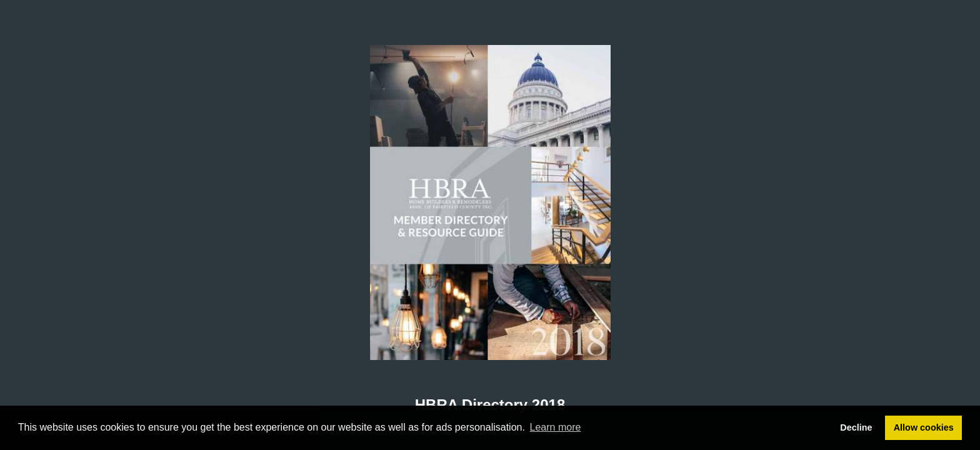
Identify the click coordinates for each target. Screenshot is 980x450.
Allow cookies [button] (924, 427)
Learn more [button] (556, 427)
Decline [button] (856, 427)
